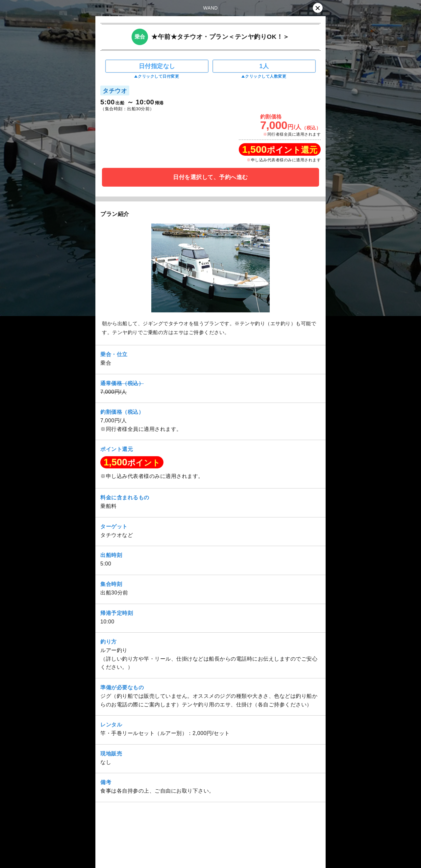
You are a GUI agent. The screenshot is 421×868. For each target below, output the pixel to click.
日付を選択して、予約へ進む (210, 177)
